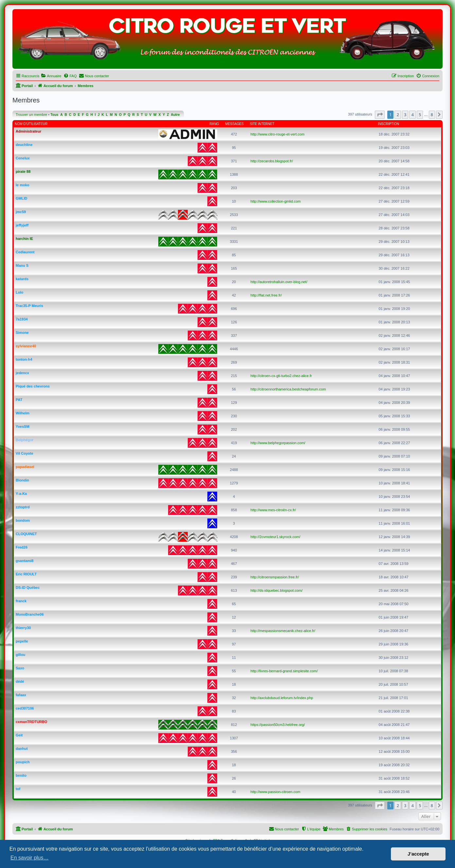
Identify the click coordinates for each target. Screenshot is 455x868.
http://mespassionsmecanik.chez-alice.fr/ (283, 631)
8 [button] (432, 115)
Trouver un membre (31, 115)
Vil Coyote (25, 453)
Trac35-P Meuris (29, 306)
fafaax (21, 695)
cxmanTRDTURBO (32, 722)
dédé (20, 681)
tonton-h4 (24, 359)
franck (21, 601)
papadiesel (25, 467)
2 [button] (398, 115)
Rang (214, 124)
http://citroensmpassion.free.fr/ (275, 577)
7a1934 (22, 319)
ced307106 (25, 708)
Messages (235, 124)
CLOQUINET (26, 534)
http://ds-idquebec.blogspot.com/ (277, 590)
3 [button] (405, 115)
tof (18, 789)
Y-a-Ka (21, 494)
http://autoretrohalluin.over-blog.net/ (279, 282)
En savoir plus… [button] (30, 858)
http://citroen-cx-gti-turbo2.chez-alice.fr (281, 376)
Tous (54, 115)
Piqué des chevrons (33, 386)
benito (21, 775)
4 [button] (412, 115)
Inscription (389, 124)
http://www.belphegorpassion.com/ (278, 443)
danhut (22, 749)
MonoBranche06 (30, 614)
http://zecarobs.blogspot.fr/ (272, 161)
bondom (23, 520)
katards (22, 279)
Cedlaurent (25, 252)
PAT (19, 400)
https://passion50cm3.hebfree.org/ (278, 725)
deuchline (24, 145)
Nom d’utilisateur (31, 124)
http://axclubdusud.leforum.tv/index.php (282, 698)
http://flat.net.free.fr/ (266, 295)
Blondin (22, 480)
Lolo (19, 292)
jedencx (22, 373)
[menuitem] (51, 76)
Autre (175, 115)
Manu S (22, 265)
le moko (23, 185)
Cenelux (23, 158)
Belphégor (25, 440)
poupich (23, 762)
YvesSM (23, 426)
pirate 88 (23, 172)
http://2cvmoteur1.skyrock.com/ (275, 537)
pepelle (22, 641)
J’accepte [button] (418, 854)
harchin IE (24, 239)
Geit (19, 735)
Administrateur (28, 131)
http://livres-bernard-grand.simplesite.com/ (284, 671)
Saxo (20, 668)
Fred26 (22, 547)
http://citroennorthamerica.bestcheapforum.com (288, 389)
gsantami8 (25, 561)
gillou (20, 655)
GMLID (21, 198)
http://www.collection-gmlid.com (276, 201)
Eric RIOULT (26, 574)
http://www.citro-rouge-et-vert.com (278, 134)
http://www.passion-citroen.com (275, 792)
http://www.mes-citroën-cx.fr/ (273, 510)
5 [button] (420, 115)
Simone (22, 333)
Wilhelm (23, 413)
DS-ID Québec (28, 588)
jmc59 (21, 212)
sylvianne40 (26, 346)
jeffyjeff (22, 225)
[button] (380, 115)
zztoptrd (23, 507)
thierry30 (23, 628)
